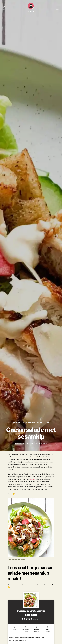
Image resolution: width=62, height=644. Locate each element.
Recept (40, 423)
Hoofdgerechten (29, 423)
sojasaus (32, 479)
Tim (20, 443)
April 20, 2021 (30, 443)
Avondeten (17, 423)
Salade (46, 423)
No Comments (43, 443)
